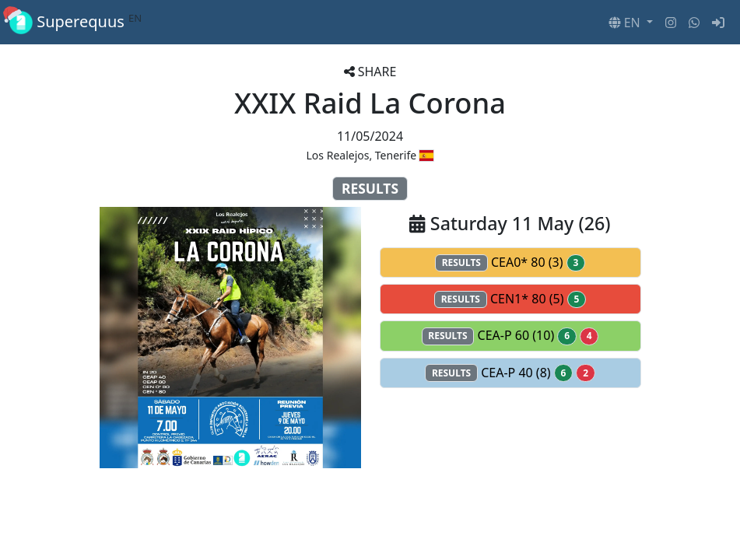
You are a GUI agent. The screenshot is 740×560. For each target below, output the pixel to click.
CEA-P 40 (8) (510, 373)
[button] (631, 23)
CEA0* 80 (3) (510, 262)
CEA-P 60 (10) (510, 336)
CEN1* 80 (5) (510, 299)
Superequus (75, 22)
